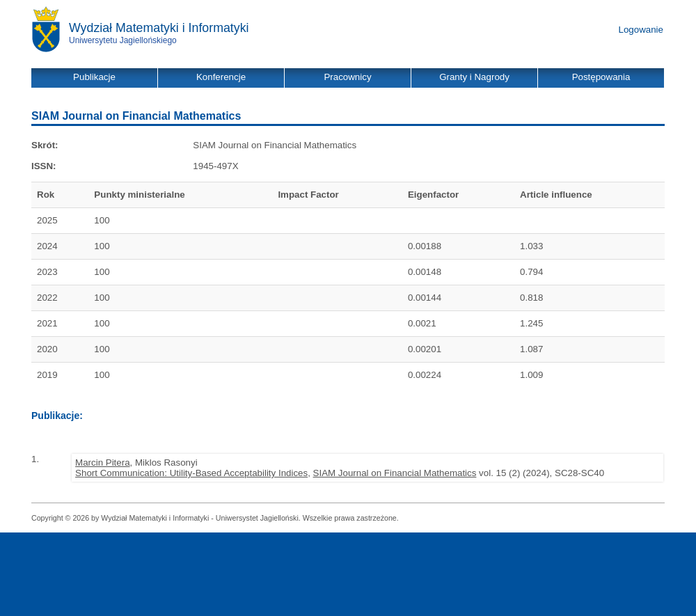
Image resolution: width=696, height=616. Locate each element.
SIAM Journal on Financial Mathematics (395, 473)
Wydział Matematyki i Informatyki (159, 28)
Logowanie (641, 30)
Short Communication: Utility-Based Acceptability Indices (191, 473)
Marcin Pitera (103, 463)
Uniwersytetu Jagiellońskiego (123, 40)
